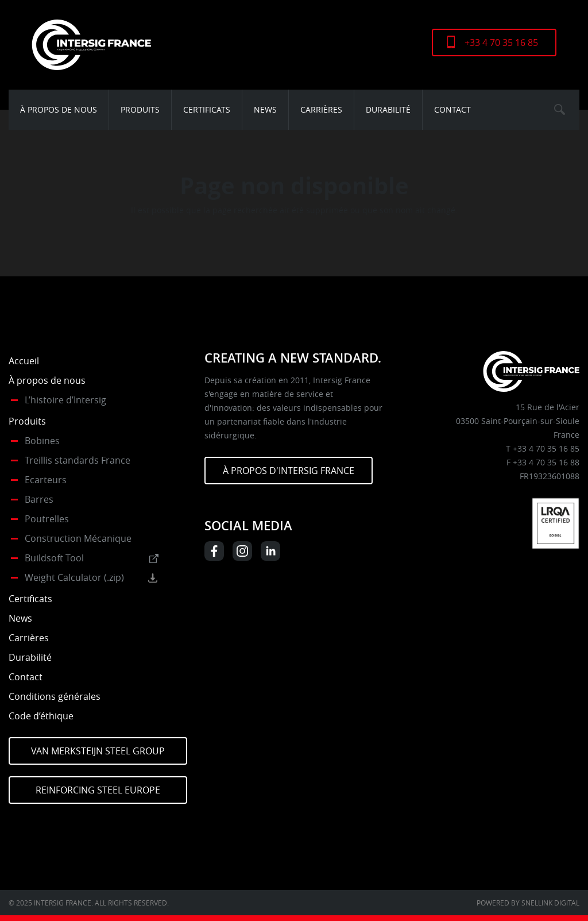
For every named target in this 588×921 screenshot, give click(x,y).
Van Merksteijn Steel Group (98, 751)
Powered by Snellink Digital (528, 903)
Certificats (207, 109)
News (265, 109)
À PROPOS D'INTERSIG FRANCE (289, 471)
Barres (39, 499)
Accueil (24, 361)
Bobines (42, 441)
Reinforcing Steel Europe (98, 790)
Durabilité (388, 109)
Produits (140, 109)
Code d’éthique (41, 716)
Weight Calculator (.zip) (74, 577)
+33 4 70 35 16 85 (501, 43)
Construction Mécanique (78, 538)
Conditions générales (55, 696)
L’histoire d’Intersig (65, 400)
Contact (452, 109)
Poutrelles (47, 519)
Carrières (321, 109)
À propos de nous (59, 109)
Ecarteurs (46, 480)
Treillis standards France (78, 460)
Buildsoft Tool (54, 558)
